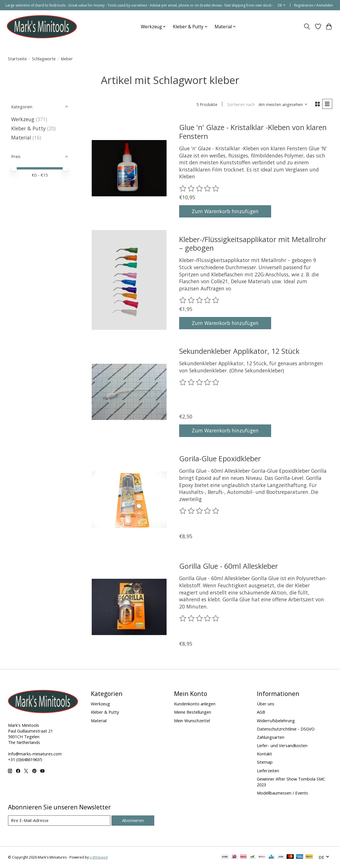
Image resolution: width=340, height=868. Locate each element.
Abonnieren (133, 820)
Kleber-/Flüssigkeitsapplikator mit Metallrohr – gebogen (253, 244)
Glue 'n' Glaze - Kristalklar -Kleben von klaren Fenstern (253, 131)
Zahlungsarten (271, 737)
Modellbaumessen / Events (282, 793)
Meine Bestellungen (193, 712)
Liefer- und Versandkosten (282, 745)
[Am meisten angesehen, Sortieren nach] (283, 104)
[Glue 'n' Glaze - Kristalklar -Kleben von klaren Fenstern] (129, 168)
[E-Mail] (59, 821)
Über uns (266, 704)
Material (21, 137)
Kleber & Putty (28, 128)
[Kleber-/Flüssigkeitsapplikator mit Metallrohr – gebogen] (129, 280)
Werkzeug (23, 119)
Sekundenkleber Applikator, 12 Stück (239, 351)
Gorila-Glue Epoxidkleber (220, 458)
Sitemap (265, 762)
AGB (261, 712)
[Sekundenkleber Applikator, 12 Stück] (129, 392)
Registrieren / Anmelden (313, 5)
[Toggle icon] (307, 27)
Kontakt (264, 754)
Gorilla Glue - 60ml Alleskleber (229, 566)
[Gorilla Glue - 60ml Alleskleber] (129, 607)
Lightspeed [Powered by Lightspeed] (99, 857)
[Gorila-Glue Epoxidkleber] (129, 499)
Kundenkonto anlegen (195, 704)
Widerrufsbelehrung (276, 721)
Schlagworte (44, 59)
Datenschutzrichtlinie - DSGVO (286, 729)
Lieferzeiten (268, 771)
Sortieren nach (241, 104)
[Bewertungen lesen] (200, 189)
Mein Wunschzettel (192, 721)
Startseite (17, 59)
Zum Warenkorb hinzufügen (225, 211)
